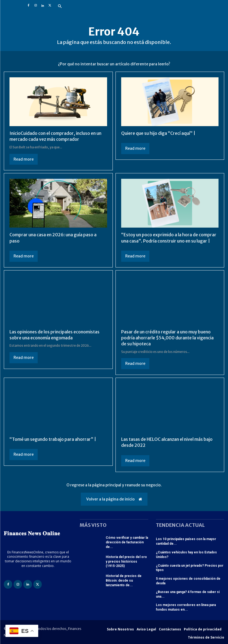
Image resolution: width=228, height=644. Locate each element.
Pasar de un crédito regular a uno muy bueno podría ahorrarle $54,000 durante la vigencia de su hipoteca (167, 338)
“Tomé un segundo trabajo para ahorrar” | (53, 439)
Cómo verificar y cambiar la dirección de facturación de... (127, 542)
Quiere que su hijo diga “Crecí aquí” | (158, 133)
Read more (24, 159)
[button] (60, 7)
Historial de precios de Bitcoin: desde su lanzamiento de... (124, 581)
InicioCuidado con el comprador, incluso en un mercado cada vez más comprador (55, 136)
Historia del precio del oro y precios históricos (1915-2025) (126, 562)
